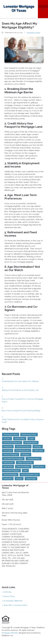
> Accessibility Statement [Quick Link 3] (12, 601)
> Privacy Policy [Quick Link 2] (8, 596)
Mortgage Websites (10, 633)
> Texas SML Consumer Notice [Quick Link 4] (14, 605)
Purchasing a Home (33, 33)
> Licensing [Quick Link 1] (7, 592)
